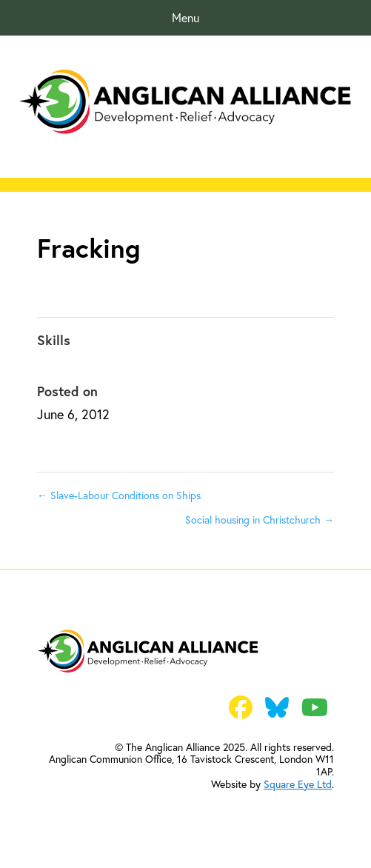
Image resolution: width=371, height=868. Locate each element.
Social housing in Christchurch (260, 520)
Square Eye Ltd (298, 784)
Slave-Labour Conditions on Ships (119, 495)
